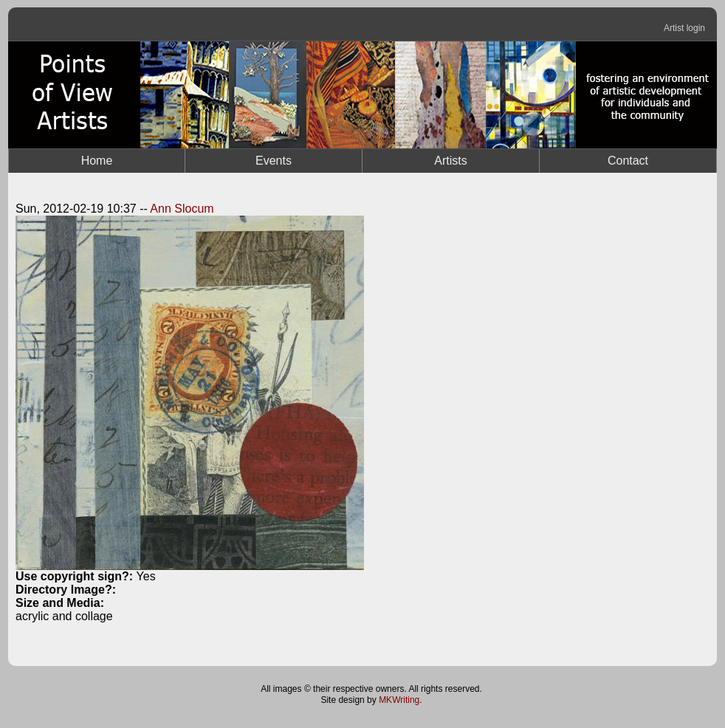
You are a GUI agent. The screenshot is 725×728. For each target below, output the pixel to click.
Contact (628, 161)
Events (274, 161)
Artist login (684, 28)
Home (97, 161)
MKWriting (399, 700)
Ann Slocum (182, 209)
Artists (450, 161)
